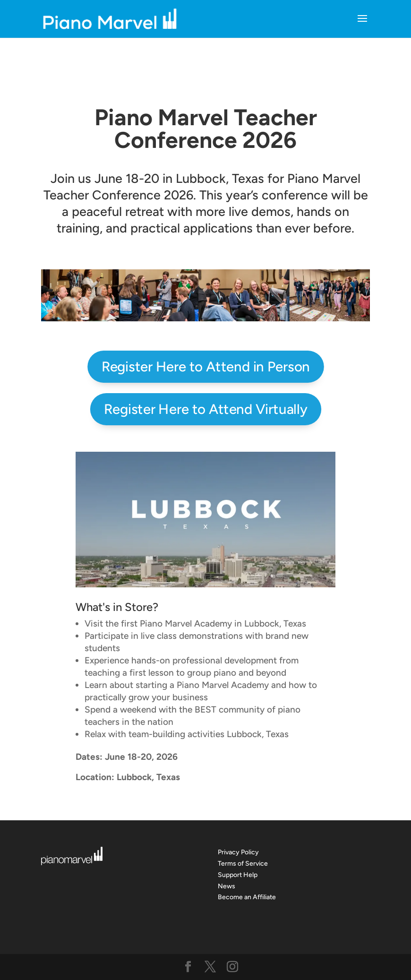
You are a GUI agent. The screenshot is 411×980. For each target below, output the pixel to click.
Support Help (238, 875)
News (227, 886)
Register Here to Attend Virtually (206, 409)
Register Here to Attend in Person (205, 367)
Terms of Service (243, 864)
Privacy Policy (238, 852)
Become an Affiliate (247, 897)
